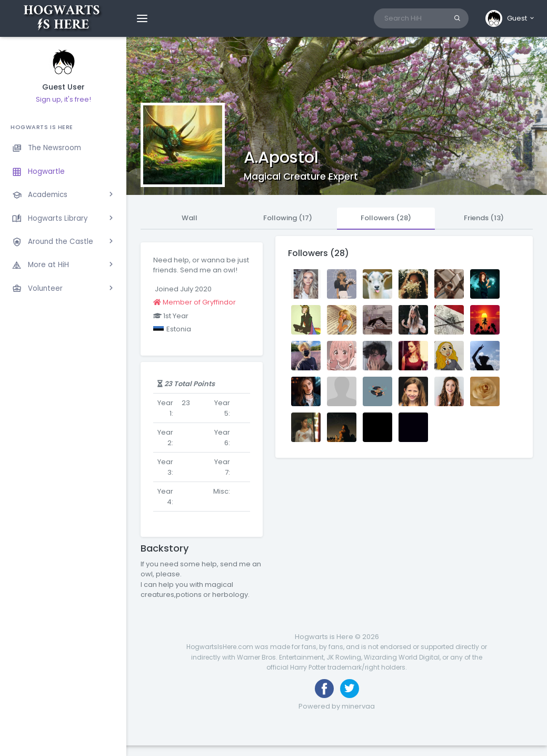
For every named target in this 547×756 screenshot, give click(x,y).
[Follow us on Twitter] (350, 689)
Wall (190, 218)
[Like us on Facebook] (324, 689)
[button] (510, 18)
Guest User (63, 87)
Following (288, 218)
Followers (386, 218)
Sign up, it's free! (63, 99)
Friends (484, 218)
